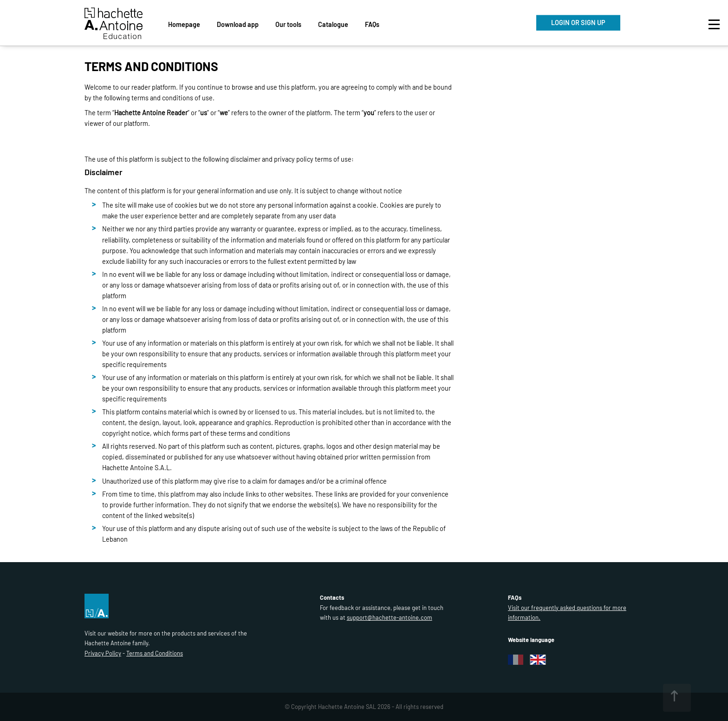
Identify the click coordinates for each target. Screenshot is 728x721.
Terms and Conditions (155, 653)
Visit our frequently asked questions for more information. (567, 613)
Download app (238, 24)
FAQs (372, 24)
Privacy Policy (103, 653)
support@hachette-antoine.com (390, 617)
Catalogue (333, 24)
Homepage (184, 24)
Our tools (288, 24)
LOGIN (578, 23)
